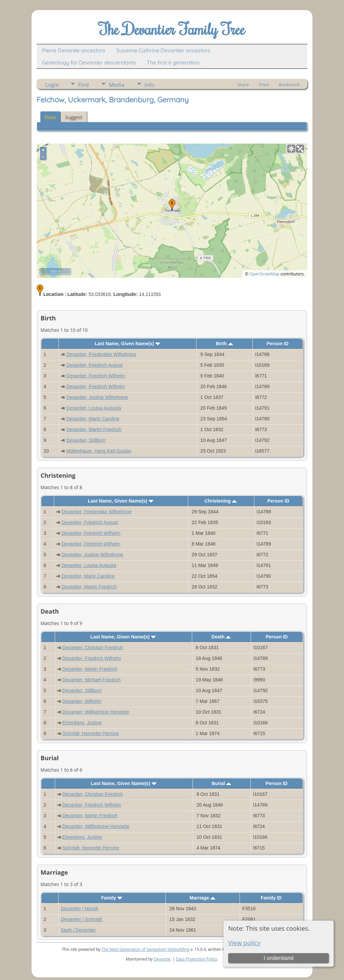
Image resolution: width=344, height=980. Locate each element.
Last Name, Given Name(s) (128, 344)
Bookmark (289, 85)
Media (117, 85)
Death (221, 637)
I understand (279, 958)
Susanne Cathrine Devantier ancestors (163, 50)
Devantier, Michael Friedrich (92, 680)
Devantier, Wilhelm (82, 701)
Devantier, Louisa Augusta (94, 408)
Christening (221, 501)
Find (83, 85)
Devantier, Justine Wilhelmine (97, 397)
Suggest (74, 117)
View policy (244, 943)
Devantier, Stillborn (86, 440)
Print (264, 85)
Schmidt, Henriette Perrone (91, 733)
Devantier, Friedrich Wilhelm (96, 376)
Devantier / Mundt (79, 909)
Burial (222, 783)
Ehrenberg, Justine (82, 723)
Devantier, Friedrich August (94, 365)
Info (149, 85)
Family (112, 898)
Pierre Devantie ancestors (74, 50)
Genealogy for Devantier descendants (89, 62)
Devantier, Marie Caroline (93, 419)
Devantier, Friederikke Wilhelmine (101, 354)
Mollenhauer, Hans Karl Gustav (99, 451)
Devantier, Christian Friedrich (93, 648)
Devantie (162, 959)
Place (50, 117)
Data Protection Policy (196, 959)
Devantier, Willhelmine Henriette (96, 712)
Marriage (202, 898)
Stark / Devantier (78, 930)
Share (243, 85)
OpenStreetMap (264, 274)
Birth (224, 344)
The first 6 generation (173, 62)
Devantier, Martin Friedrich (94, 429)
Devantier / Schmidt (82, 919)
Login (52, 85)
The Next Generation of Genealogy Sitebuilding (145, 949)
